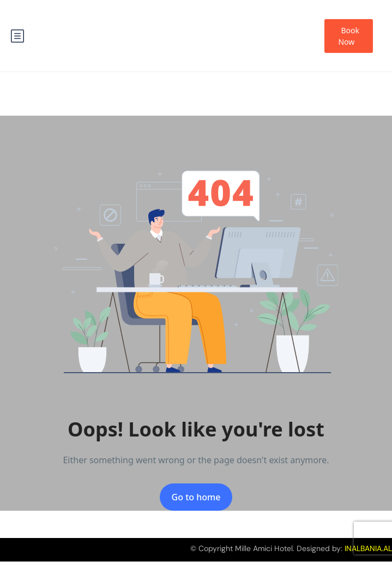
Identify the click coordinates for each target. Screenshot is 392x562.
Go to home (196, 497)
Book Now (349, 36)
